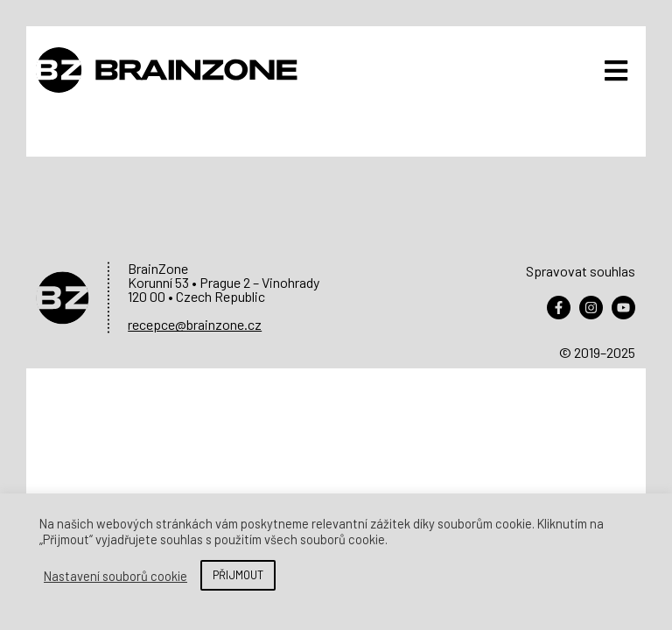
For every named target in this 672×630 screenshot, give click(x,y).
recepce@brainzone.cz (195, 324)
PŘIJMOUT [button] (238, 575)
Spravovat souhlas (581, 271)
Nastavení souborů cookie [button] (115, 576)
